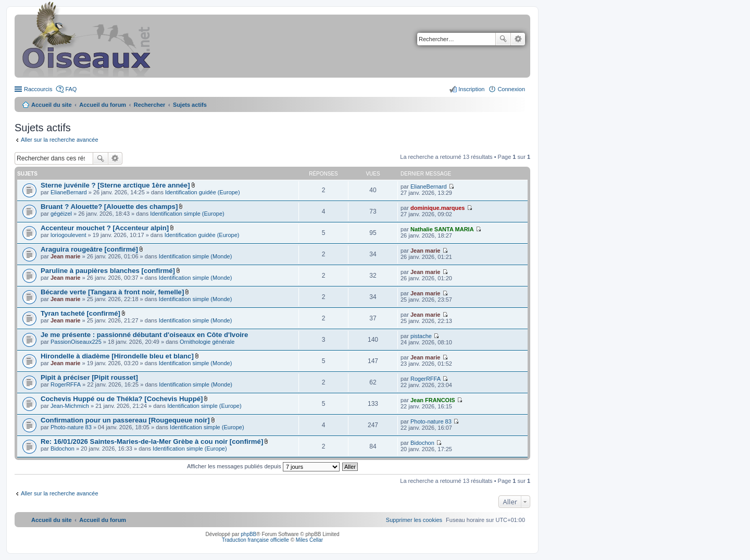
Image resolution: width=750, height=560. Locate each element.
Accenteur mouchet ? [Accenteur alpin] (105, 228)
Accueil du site (52, 105)
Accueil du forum (103, 105)
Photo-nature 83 (71, 427)
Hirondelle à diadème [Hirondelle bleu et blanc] (117, 356)
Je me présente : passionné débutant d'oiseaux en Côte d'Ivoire (144, 335)
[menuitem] (414, 520)
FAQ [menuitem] (71, 89)
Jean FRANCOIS (433, 400)
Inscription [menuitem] (471, 89)
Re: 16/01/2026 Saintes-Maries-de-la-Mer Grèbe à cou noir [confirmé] (152, 441)
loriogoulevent (68, 235)
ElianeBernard (69, 192)
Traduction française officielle (255, 540)
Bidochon (63, 449)
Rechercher (503, 39)
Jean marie (65, 256)
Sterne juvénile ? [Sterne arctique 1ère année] (115, 185)
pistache (421, 336)
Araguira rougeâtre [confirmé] (89, 249)
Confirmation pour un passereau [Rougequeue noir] (125, 420)
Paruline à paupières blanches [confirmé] (108, 271)
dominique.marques (438, 208)
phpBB (248, 534)
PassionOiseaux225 (76, 342)
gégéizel (61, 214)
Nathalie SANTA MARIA (442, 229)
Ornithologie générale (207, 342)
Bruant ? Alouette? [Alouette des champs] (109, 207)
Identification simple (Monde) (196, 256)
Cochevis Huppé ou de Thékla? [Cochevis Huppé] (122, 399)
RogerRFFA (66, 384)
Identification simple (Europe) (187, 214)
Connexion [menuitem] (511, 89)
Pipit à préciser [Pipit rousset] (89, 377)
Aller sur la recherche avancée (60, 140)
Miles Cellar (309, 540)
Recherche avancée (518, 39)
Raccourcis (38, 89)
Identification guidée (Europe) (203, 192)
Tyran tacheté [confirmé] (80, 313)
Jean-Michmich (70, 406)
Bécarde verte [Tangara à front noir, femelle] (112, 292)
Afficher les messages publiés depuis (263, 466)
